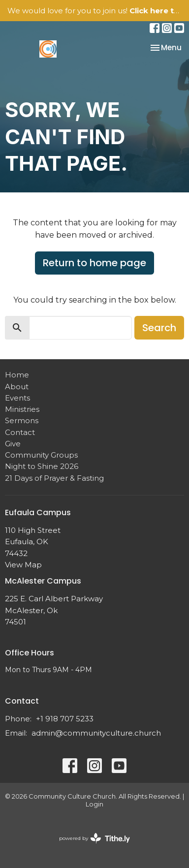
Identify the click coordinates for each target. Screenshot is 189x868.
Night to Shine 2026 (42, 466)
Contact (20, 432)
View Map (23, 565)
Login (94, 804)
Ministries (22, 409)
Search (159, 328)
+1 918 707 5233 (65, 719)
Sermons (22, 420)
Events (17, 398)
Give (13, 444)
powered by (94, 838)
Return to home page (94, 263)
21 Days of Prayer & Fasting (54, 478)
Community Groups (41, 455)
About (17, 387)
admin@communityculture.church (96, 733)
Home (17, 375)
